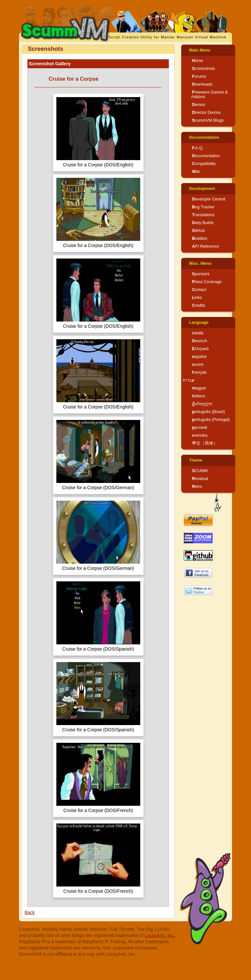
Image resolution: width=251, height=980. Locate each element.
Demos (199, 105)
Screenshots (203, 69)
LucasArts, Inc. (160, 935)
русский (200, 427)
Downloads (202, 84)
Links (197, 298)
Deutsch (200, 341)
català (198, 333)
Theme (196, 460)
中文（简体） (205, 443)
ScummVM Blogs (208, 120)
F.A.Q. (198, 148)
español (199, 357)
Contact (199, 290)
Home (198, 61)
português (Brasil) (208, 412)
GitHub (198, 231)
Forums (199, 76)
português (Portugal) (211, 420)
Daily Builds (203, 223)
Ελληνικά (200, 349)
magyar (199, 388)
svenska (200, 435)
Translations (203, 215)
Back (30, 912)
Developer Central (209, 199)
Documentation (204, 137)
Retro (197, 487)
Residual (200, 479)
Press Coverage (207, 282)
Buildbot (200, 239)
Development (202, 189)
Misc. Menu (200, 263)
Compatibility (204, 164)
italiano (199, 396)
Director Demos (206, 113)
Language (199, 323)
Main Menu (200, 50)
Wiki (196, 172)
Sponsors (201, 274)
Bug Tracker (203, 207)
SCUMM (200, 471)
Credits (199, 305)
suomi (198, 365)
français (199, 372)
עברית (189, 380)
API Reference (206, 246)
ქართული (202, 404)
